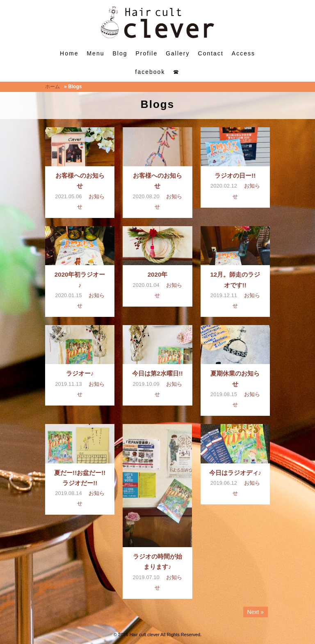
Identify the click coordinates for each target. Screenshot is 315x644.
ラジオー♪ (80, 373)
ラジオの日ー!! (235, 175)
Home (69, 53)
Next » (256, 612)
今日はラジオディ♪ (235, 473)
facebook (150, 72)
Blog (120, 53)
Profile (147, 53)
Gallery (178, 53)
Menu (95, 53)
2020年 (158, 274)
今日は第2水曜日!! (157, 373)
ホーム (52, 87)
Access (243, 53)
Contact (211, 53)
